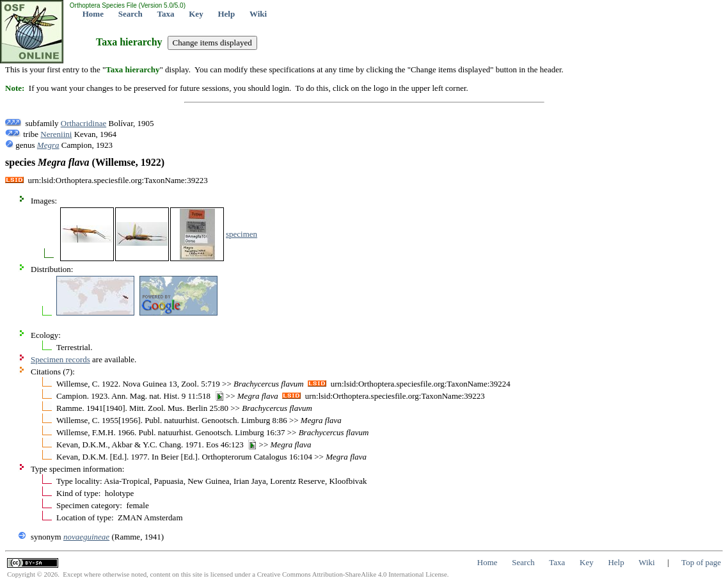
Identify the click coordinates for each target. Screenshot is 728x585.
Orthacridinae (83, 123)
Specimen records (60, 359)
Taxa (166, 14)
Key (196, 14)
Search (131, 14)
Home (93, 14)
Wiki (258, 14)
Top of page (701, 562)
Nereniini (56, 134)
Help (226, 14)
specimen (241, 234)
